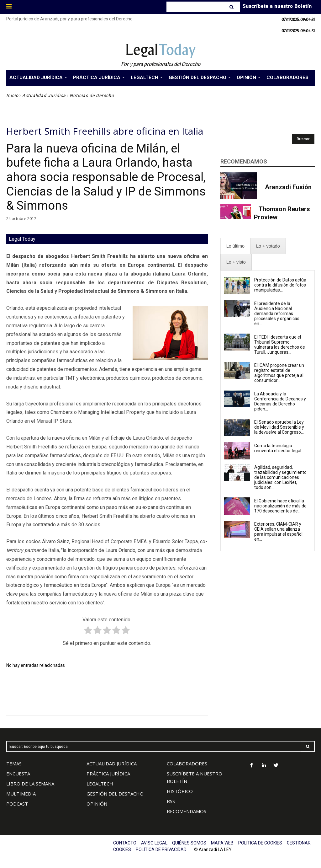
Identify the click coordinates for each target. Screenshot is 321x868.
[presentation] (235, 246)
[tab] (235, 246)
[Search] (232, 7)
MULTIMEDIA (21, 794)
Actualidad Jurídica (44, 95)
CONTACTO (125, 843)
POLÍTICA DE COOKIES (260, 843)
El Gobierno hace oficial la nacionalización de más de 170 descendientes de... (280, 506)
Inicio (12, 95)
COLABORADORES (187, 764)
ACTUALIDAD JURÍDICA (112, 764)
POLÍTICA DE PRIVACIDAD (161, 849)
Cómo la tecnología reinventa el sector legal (278, 448)
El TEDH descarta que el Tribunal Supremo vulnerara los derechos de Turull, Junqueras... (280, 345)
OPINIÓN (97, 804)
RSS (171, 801)
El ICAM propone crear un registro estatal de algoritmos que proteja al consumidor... (279, 373)
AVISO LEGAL (154, 843)
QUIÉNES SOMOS (189, 843)
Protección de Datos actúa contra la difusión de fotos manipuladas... (280, 285)
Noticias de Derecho (92, 95)
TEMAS (14, 764)
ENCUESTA (18, 774)
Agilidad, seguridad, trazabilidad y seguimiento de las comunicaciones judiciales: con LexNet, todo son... (280, 477)
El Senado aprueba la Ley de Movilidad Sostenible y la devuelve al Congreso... (279, 427)
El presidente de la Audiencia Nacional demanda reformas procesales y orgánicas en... (277, 313)
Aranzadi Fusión (288, 187)
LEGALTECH (100, 784)
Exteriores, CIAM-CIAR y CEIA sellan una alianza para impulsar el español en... (278, 532)
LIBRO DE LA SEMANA (30, 784)
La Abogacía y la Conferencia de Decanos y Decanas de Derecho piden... (280, 401)
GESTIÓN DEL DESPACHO (115, 794)
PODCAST (17, 804)
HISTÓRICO (180, 791)
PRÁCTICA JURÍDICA (108, 774)
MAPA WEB (222, 843)
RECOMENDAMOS (187, 811)
